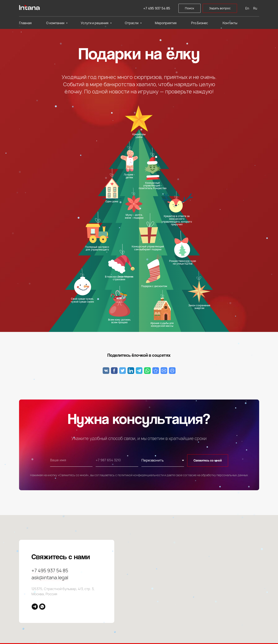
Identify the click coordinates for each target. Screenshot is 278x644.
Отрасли (132, 23)
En (247, 8)
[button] (220, 8)
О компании (56, 23)
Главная (25, 23)
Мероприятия (166, 23)
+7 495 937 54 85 (157, 8)
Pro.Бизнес (200, 23)
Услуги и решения (95, 23)
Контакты (230, 23)
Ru (255, 8)
